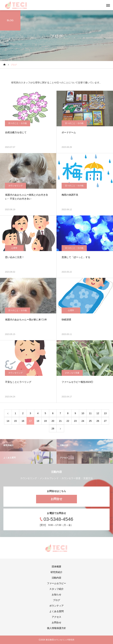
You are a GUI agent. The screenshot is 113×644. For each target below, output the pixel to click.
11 (90, 413)
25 (90, 421)
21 (60, 421)
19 (45, 421)
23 (75, 421)
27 (105, 421)
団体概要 (56, 567)
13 (105, 413)
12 (98, 413)
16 (23, 421)
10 (83, 413)
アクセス (56, 617)
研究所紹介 (56, 572)
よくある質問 (56, 611)
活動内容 (56, 578)
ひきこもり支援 (72, 373)
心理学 (14, 248)
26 (98, 421)
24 (83, 421)
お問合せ (56, 499)
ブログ (56, 600)
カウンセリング (15, 186)
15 (15, 421)
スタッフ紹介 (56, 589)
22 (68, 421)
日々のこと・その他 (18, 123)
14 (8, 421)
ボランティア (56, 606)
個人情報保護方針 (56, 628)
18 (38, 421)
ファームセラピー (56, 583)
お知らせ (56, 595)
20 (53, 421)
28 (53, 429)
